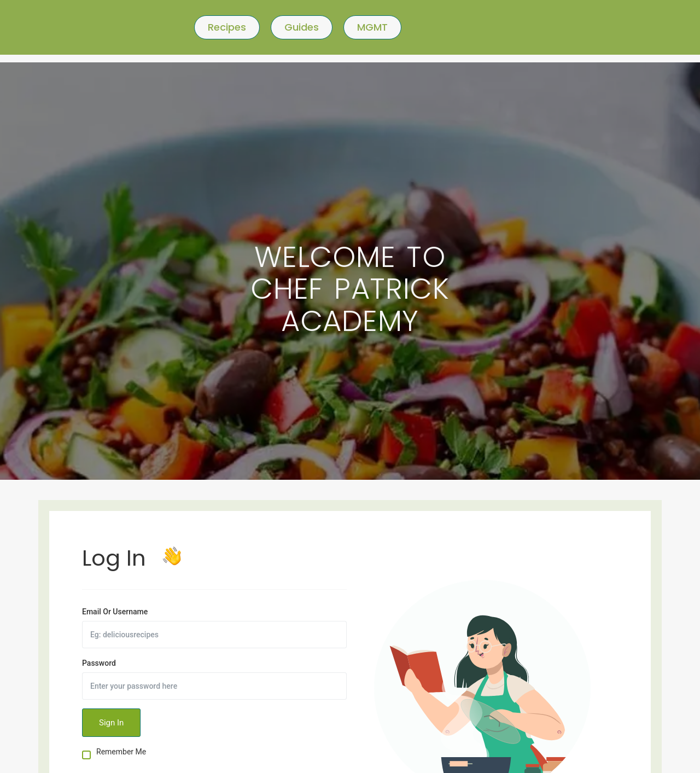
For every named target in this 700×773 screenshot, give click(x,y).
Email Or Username (115, 612)
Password (99, 663)
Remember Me (121, 752)
